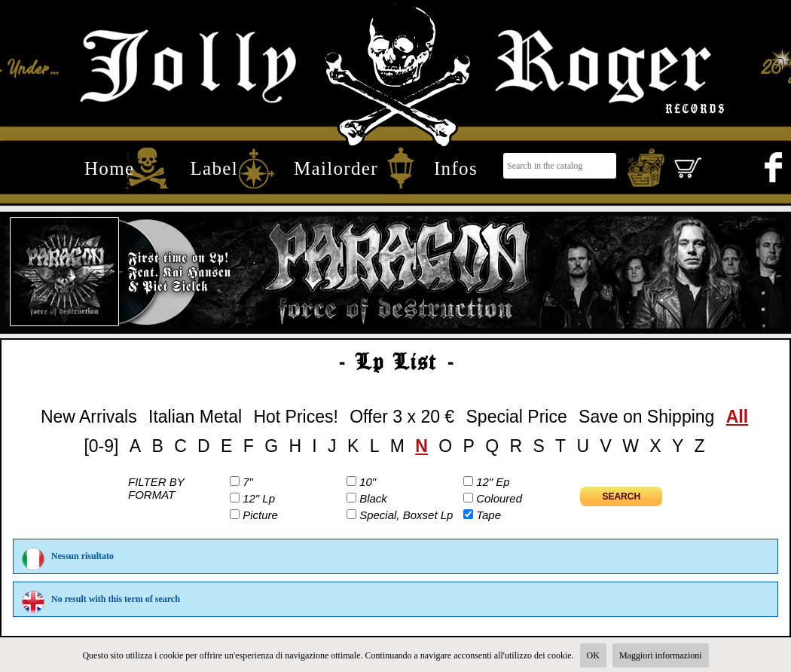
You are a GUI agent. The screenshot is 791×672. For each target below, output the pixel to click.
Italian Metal (195, 417)
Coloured (499, 498)
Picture (260, 515)
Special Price (517, 417)
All (737, 417)
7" (248, 482)
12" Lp (259, 498)
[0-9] (101, 446)
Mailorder (336, 168)
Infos (456, 168)
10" (368, 482)
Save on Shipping (646, 417)
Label (214, 168)
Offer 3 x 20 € (402, 417)
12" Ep (493, 482)
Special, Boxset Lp (406, 515)
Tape (489, 515)
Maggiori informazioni (661, 655)
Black (373, 498)
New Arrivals (89, 417)
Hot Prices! (295, 417)
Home (109, 168)
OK (593, 655)
